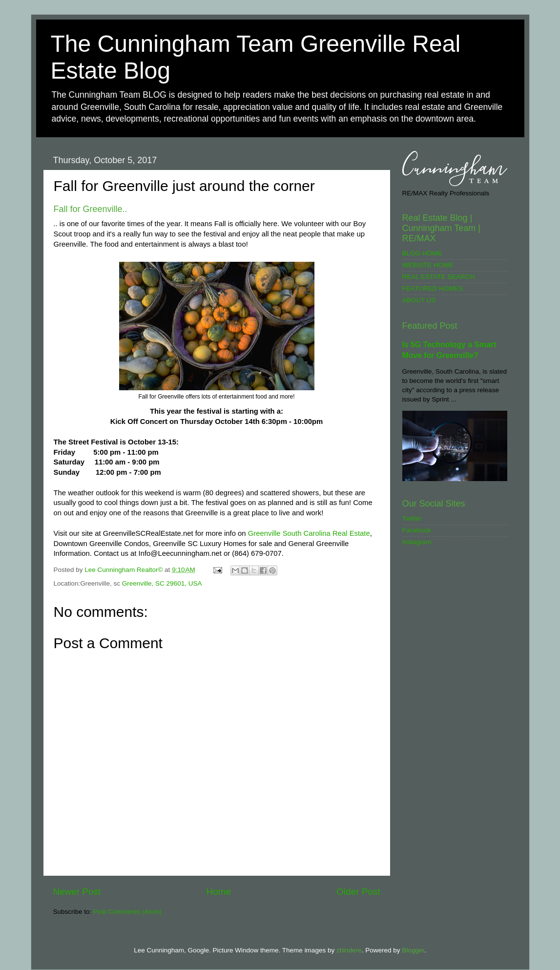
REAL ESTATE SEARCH (439, 277)
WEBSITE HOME (428, 265)
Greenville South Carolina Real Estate (309, 533)
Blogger (413, 950)
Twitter (412, 518)
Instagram (417, 542)
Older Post (358, 892)
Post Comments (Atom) (127, 912)
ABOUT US (419, 300)
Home (219, 892)
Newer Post (77, 892)
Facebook (417, 530)
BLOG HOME (422, 253)
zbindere (349, 950)
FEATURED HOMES (433, 288)
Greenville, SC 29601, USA (162, 583)
